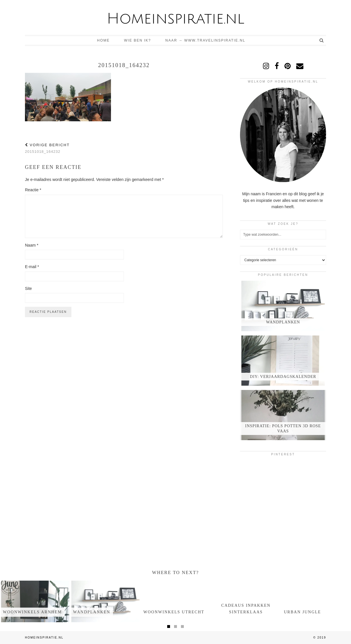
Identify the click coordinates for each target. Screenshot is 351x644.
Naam (32, 245)
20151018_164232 (47, 148)
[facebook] (277, 66)
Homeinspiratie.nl (175, 19)
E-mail (32, 267)
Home (104, 40)
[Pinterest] (254, 475)
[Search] (322, 40)
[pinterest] (287, 66)
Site (28, 288)
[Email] (300, 66)
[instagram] (266, 66)
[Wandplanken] (283, 306)
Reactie (33, 190)
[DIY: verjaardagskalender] (283, 361)
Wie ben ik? (138, 40)
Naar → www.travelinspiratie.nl (205, 40)
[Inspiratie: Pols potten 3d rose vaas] (283, 415)
